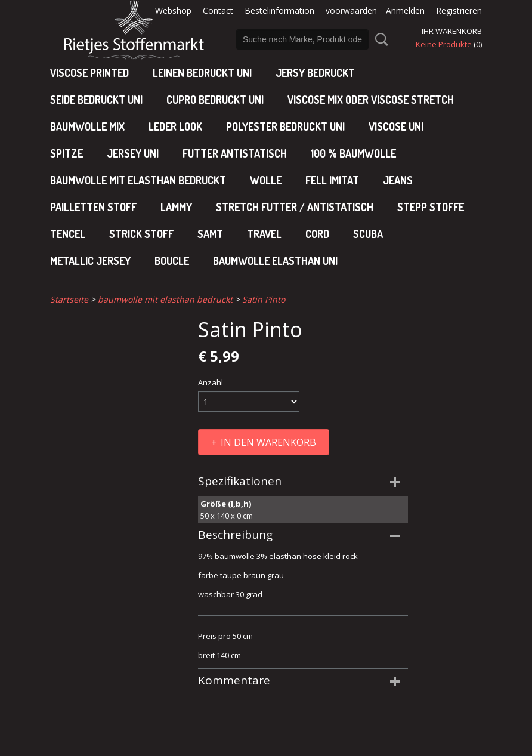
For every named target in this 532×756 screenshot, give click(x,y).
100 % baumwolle (353, 153)
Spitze (66, 153)
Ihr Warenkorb (452, 31)
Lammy (176, 207)
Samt (210, 234)
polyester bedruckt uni (285, 126)
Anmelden (405, 10)
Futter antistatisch (235, 153)
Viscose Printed (89, 73)
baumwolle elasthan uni (275, 261)
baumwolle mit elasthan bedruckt (138, 180)
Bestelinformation (279, 10)
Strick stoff (141, 234)
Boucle (172, 261)
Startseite (69, 299)
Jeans (398, 180)
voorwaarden (351, 10)
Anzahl (211, 382)
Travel (264, 234)
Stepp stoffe (431, 207)
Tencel (68, 234)
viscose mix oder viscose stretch (371, 100)
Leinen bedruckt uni (202, 73)
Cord (317, 234)
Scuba (368, 234)
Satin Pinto (264, 299)
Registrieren (459, 10)
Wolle (266, 180)
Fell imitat (332, 180)
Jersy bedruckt (315, 73)
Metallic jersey (90, 261)
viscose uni (396, 126)
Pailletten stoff (93, 207)
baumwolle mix (87, 126)
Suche (379, 39)
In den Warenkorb (268, 442)
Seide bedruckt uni (96, 100)
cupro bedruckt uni (215, 100)
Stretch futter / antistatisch (295, 207)
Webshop (173, 10)
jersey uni (133, 153)
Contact (218, 10)
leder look (175, 126)
